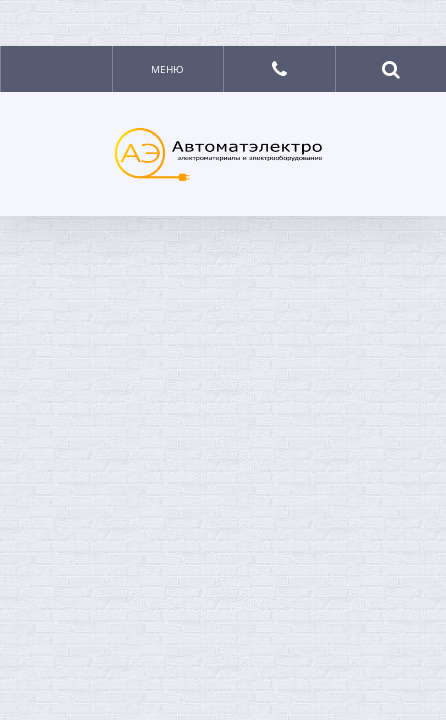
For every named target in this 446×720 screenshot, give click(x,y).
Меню (167, 69)
